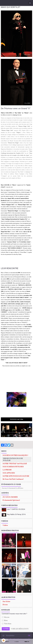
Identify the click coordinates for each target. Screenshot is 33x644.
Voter (6, 629)
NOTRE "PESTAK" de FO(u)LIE (15, 464)
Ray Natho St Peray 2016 (16, 514)
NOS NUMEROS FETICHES (13, 467)
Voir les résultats (20, 629)
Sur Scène (6, 602)
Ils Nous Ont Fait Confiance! (13, 479)
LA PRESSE (7, 470)
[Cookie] (4, 640)
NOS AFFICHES (9, 473)
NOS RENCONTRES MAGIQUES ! (15, 455)
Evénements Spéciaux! (11, 500)
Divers (5, 605)
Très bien (7, 624)
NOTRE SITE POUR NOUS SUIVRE (16, 476)
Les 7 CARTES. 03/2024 (16, 509)
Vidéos (5, 525)
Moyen (6, 617)
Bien (5, 620)
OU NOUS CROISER (10, 497)
